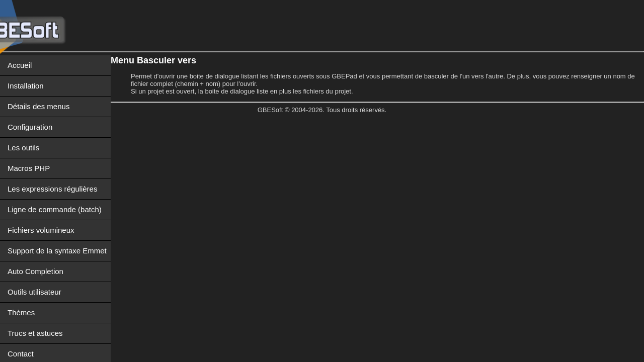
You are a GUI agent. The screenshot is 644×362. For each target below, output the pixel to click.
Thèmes (21, 312)
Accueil (20, 65)
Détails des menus (38, 106)
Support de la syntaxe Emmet (57, 251)
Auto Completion (35, 271)
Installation (26, 86)
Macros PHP (29, 168)
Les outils (23, 148)
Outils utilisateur (34, 292)
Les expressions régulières (52, 189)
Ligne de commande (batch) (55, 209)
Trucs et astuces (35, 333)
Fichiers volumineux (41, 230)
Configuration (30, 127)
